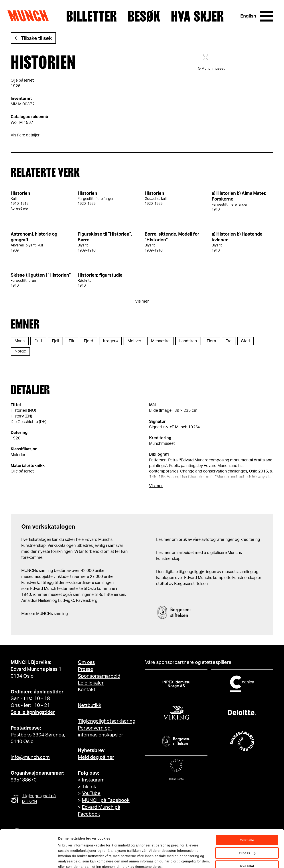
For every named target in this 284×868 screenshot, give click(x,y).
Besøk (144, 16)
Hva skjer (197, 16)
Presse (86, 669)
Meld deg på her (96, 757)
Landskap (188, 341)
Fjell (55, 341)
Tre (229, 341)
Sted (246, 341)
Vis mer (142, 301)
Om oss (86, 662)
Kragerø (110, 341)
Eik (71, 341)
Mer (25, 614)
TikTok (89, 787)
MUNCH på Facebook (106, 800)
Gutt (38, 341)
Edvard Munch (43, 589)
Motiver (134, 341)
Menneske (160, 341)
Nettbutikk (90, 705)
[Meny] (267, 16)
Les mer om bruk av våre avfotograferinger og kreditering (208, 540)
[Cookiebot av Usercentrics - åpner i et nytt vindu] (29, 859)
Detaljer (64, 859)
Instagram (93, 780)
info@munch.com (30, 757)
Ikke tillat (247, 847)
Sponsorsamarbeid (99, 676)
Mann (20, 341)
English (248, 16)
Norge (20, 351)
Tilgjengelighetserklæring (107, 721)
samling (60, 614)
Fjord (89, 341)
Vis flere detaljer (25, 135)
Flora (211, 341)
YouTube (91, 793)
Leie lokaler (91, 683)
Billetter (92, 16)
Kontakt (87, 690)
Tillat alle (247, 821)
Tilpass (247, 834)
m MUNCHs (42, 614)
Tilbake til (36, 38)
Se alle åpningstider (33, 712)
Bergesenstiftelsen (191, 584)
